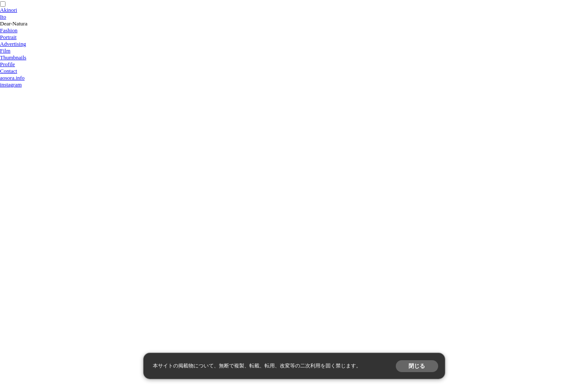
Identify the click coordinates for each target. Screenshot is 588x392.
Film (5, 51)
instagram (11, 85)
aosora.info (12, 78)
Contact (8, 71)
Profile (7, 64)
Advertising (13, 44)
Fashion (9, 30)
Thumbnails (13, 57)
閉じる (417, 366)
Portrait (8, 37)
